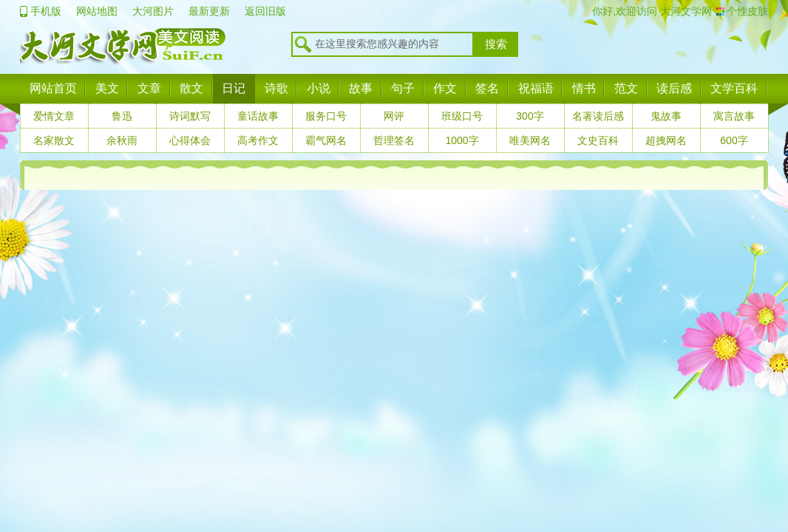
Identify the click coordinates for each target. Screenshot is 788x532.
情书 (584, 88)
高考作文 (258, 140)
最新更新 (209, 11)
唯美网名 (530, 140)
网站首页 (53, 88)
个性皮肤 (747, 11)
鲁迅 (122, 116)
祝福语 (536, 88)
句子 (403, 88)
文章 (149, 88)
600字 (734, 140)
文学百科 (734, 88)
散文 (191, 88)
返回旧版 (265, 11)
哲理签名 (394, 140)
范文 (626, 88)
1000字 (462, 140)
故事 (361, 88)
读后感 (674, 88)
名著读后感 (598, 116)
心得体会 (190, 140)
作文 (445, 88)
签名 (487, 88)
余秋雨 (122, 140)
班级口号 (462, 116)
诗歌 (276, 88)
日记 (234, 88)
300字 (530, 116)
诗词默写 (190, 116)
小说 (319, 88)
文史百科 (598, 140)
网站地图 (97, 11)
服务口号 (326, 116)
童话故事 (258, 116)
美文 (107, 88)
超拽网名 (666, 140)
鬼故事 (666, 116)
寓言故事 (734, 116)
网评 (394, 116)
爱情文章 (54, 116)
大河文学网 (685, 11)
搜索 (496, 44)
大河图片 (153, 11)
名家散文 (54, 140)
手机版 (46, 11)
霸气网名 (326, 140)
